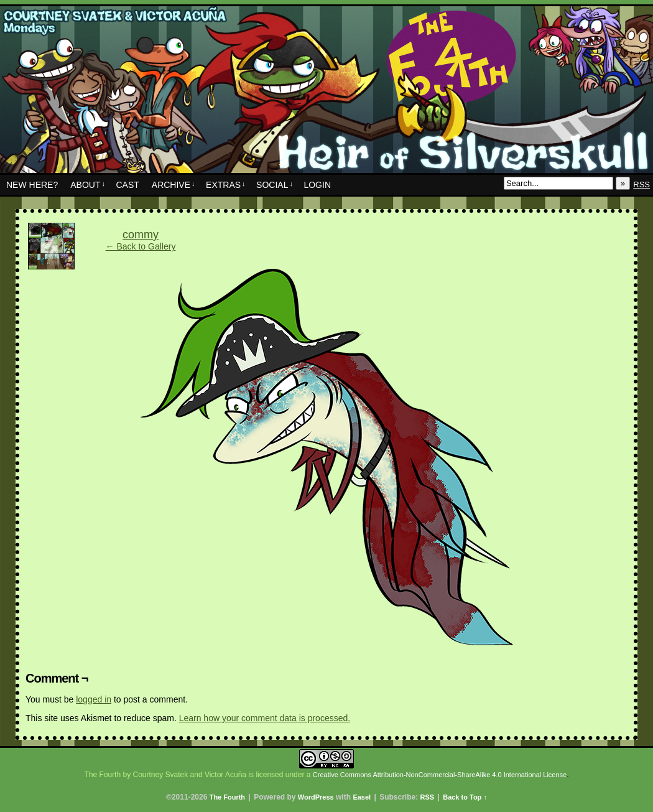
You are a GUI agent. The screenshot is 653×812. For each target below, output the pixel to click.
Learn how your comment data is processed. (265, 718)
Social (275, 185)
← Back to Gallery (141, 246)
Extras (226, 185)
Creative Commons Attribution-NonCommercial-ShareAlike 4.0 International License (440, 775)
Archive (174, 185)
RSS (641, 184)
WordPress (316, 797)
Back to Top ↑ (465, 797)
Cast (127, 185)
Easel (362, 797)
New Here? (32, 185)
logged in (94, 699)
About (88, 185)
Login (317, 185)
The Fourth (327, 93)
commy (141, 235)
